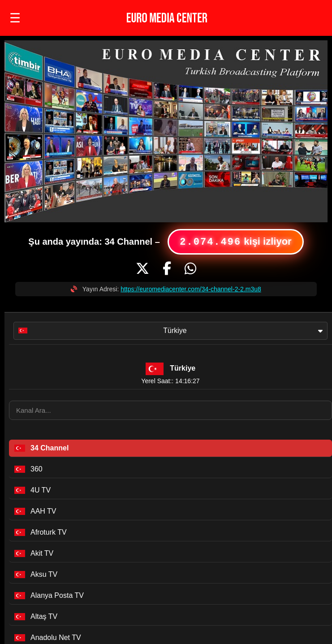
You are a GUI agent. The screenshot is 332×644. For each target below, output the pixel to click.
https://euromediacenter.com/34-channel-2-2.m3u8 (191, 289)
